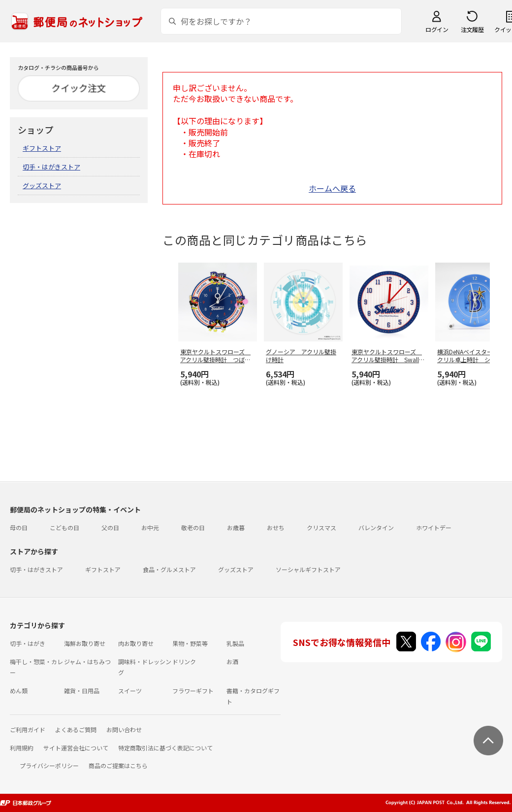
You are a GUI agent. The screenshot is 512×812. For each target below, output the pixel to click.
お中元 (150, 527)
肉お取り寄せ (136, 643)
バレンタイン (376, 527)
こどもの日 (64, 527)
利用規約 (22, 748)
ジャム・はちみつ (87, 661)
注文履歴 (472, 29)
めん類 (19, 691)
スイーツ (130, 691)
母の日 (19, 527)
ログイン (437, 29)
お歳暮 (236, 527)
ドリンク (184, 661)
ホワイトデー (434, 527)
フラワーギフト (193, 691)
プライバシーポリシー (49, 765)
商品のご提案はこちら (118, 765)
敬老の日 (193, 527)
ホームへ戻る (332, 188)
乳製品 (235, 643)
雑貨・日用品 (82, 691)
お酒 (232, 661)
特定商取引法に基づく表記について (165, 748)
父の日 (110, 527)
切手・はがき (28, 643)
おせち (276, 527)
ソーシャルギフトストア (308, 569)
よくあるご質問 (76, 729)
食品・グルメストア (169, 569)
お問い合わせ (124, 729)
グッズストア (42, 186)
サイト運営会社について (76, 748)
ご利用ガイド (28, 729)
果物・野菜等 (190, 643)
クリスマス (321, 527)
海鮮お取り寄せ (85, 643)
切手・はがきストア (51, 167)
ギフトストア (42, 148)
